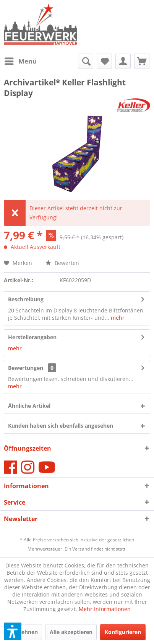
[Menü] (20, 61)
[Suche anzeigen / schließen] (86, 61)
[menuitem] (20, 61)
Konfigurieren (123, 632)
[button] (13, 631)
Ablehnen (25, 632)
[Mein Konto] (123, 61)
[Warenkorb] (142, 61)
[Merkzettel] (104, 61)
